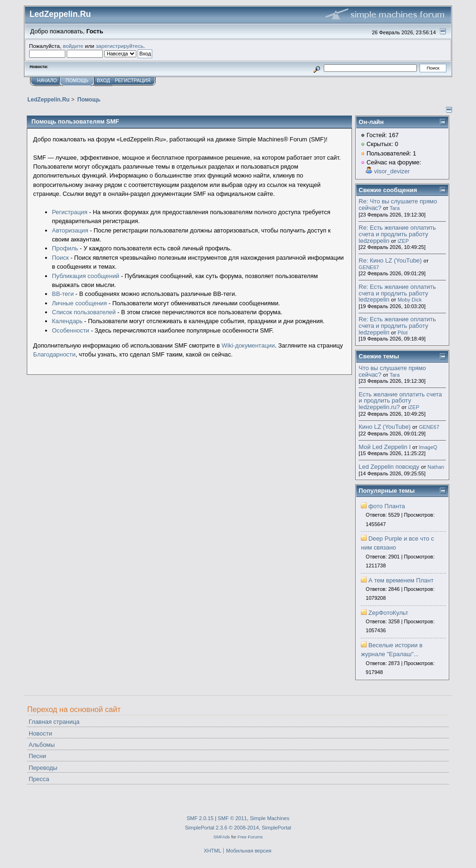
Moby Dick (410, 300)
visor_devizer (392, 171)
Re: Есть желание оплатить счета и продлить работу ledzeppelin (397, 234)
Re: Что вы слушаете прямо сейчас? (398, 205)
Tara (394, 208)
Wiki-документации (248, 345)
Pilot (402, 333)
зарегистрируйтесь (120, 46)
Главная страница (54, 722)
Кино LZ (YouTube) (385, 427)
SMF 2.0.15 (200, 818)
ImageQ (428, 447)
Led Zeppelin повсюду (389, 467)
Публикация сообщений (86, 276)
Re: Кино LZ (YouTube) (390, 260)
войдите (73, 46)
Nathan (436, 467)
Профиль (65, 248)
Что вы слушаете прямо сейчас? (392, 371)
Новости (40, 733)
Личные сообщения (80, 303)
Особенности (71, 330)
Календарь (67, 321)
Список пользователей (84, 312)
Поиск (61, 258)
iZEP (403, 241)
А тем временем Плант (401, 580)
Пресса (39, 779)
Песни (37, 756)
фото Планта (387, 506)
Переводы (43, 768)
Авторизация (70, 230)
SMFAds (222, 837)
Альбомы (42, 745)
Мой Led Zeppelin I (385, 447)
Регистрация (70, 212)
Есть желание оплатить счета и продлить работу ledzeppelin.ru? (400, 401)
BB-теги (63, 294)
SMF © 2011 (232, 818)
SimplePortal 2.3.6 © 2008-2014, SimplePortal (238, 828)
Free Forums (250, 837)
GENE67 (369, 267)
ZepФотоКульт (388, 613)
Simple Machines (270, 818)
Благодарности (55, 354)
